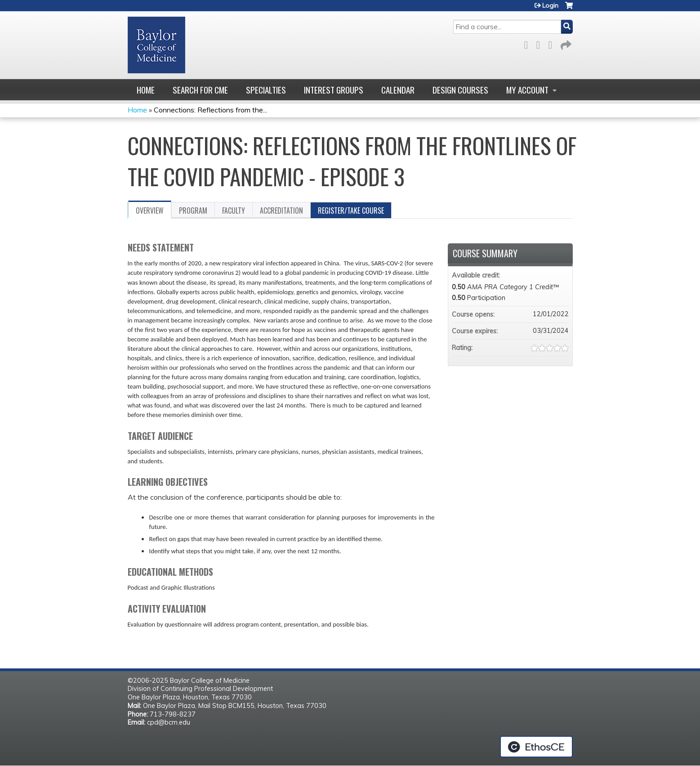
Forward (565, 43)
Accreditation (281, 211)
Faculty (234, 211)
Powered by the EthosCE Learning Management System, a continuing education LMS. (536, 747)
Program (193, 211)
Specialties (266, 90)
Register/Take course (351, 211)
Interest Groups (334, 90)
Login (550, 5)
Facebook (529, 43)
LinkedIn (553, 43)
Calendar (398, 90)
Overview (150, 211)
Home (146, 90)
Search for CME (200, 90)
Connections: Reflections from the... (210, 110)
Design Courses (460, 90)
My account (527, 90)
